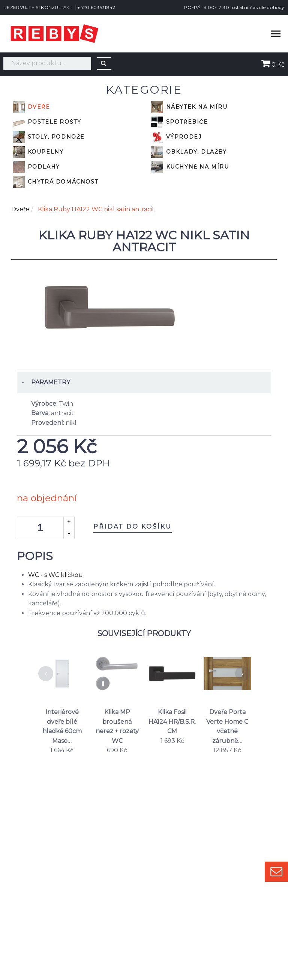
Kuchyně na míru (190, 167)
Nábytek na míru (189, 107)
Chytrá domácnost (55, 182)
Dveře (31, 107)
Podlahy (36, 167)
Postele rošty (47, 122)
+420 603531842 (96, 7)
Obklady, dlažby (189, 152)
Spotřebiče (180, 122)
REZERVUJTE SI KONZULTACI (37, 7)
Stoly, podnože (49, 137)
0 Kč (273, 65)
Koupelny (38, 152)
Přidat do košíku (133, 527)
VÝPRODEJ (176, 137)
